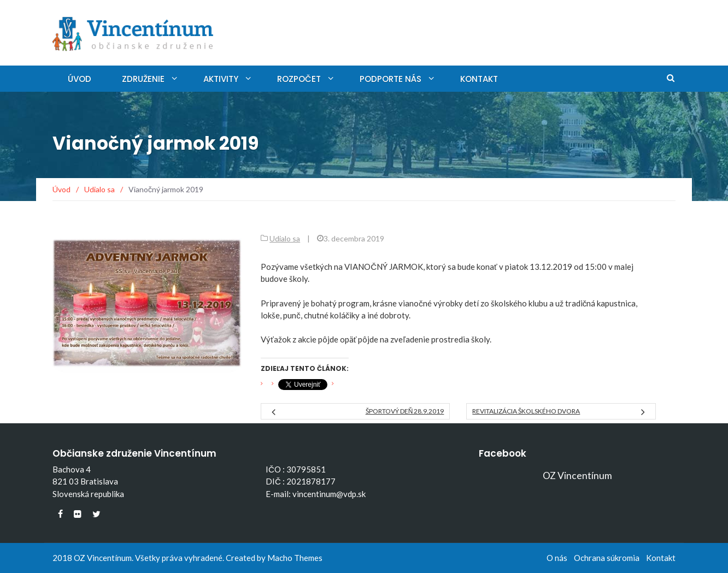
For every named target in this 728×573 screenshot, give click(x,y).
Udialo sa (285, 238)
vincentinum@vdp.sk (329, 494)
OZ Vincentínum (577, 475)
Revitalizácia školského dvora (526, 411)
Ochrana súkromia (607, 558)
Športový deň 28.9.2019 (405, 411)
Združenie (143, 79)
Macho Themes (295, 558)
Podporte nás (391, 79)
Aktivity (221, 79)
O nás (557, 558)
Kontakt (479, 79)
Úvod (80, 79)
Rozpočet (299, 79)
